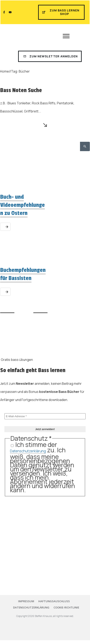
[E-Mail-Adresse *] (45, 416)
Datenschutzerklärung (28, 451)
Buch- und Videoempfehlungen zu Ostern (22, 205)
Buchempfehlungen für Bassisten (23, 274)
